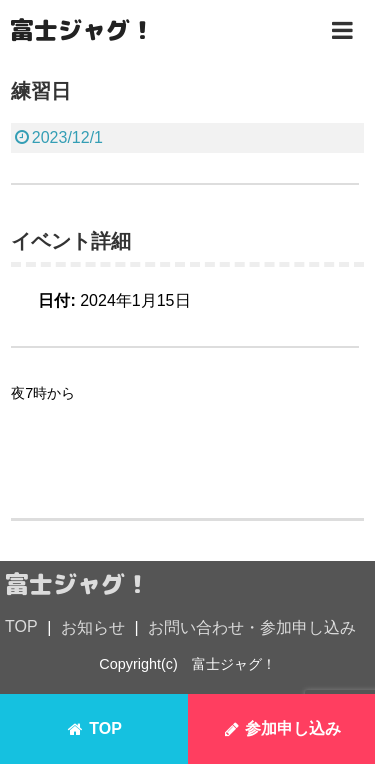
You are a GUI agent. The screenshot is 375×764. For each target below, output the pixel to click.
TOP (21, 626)
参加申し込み (281, 729)
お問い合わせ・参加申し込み (252, 627)
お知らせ (93, 627)
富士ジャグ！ (82, 30)
